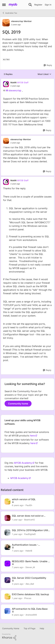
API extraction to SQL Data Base (30, 609)
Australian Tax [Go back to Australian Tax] (10, 13)
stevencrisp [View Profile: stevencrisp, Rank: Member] (17, 21)
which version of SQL (24, 499)
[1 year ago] (17, 520)
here (32, 436)
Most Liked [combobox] (45, 74)
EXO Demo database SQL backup (30, 594)
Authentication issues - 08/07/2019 (25, 545)
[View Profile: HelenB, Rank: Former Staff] (7, 547)
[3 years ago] (18, 584)
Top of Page (29, 628)
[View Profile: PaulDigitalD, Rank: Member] (7, 532)
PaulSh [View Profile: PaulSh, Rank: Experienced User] (29, 505)
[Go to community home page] (13, 5)
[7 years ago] (18, 551)
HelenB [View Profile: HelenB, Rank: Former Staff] (29, 551)
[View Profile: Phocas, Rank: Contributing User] (7, 597)
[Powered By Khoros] (27, 637)
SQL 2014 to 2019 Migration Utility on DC (31, 530)
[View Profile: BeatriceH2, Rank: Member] (7, 518)
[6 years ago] (18, 505)
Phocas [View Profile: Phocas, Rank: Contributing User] (28, 598)
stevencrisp (15, 90)
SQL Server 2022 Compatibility (29, 578)
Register (38, 5)
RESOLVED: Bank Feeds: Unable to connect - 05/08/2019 (31, 561)
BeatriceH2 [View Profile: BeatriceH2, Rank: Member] (29, 520)
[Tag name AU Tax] (6, 60)
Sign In (48, 5)
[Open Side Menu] (4, 5)
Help (42, 628)
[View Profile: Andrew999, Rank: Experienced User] (7, 611)
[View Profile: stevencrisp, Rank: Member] (6, 23)
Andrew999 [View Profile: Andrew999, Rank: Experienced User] (31, 615)
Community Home (11, 628)
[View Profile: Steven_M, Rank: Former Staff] (7, 564)
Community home (18, 404)
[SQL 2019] (19, 86)
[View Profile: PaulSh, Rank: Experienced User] (7, 502)
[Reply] (48, 65)
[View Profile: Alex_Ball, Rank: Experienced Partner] (7, 580)
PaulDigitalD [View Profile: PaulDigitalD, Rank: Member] (30, 534)
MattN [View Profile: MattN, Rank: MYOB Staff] (13, 82)
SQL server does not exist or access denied (28, 516)
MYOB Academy (23, 463)
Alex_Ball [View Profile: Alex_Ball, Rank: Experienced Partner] (30, 584)
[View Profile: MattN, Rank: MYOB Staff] (6, 84)
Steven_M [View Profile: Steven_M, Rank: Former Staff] (30, 567)
